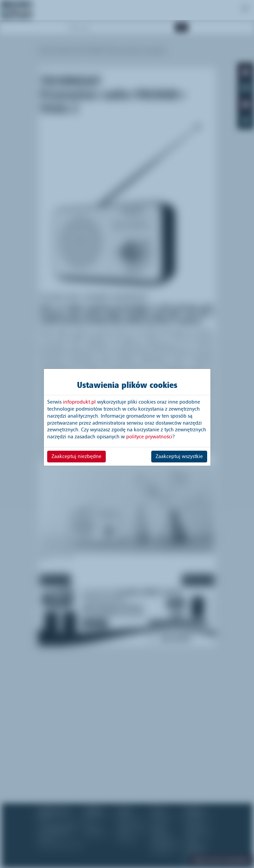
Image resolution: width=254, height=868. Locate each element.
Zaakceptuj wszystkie (179, 456)
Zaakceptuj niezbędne (76, 456)
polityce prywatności (149, 437)
